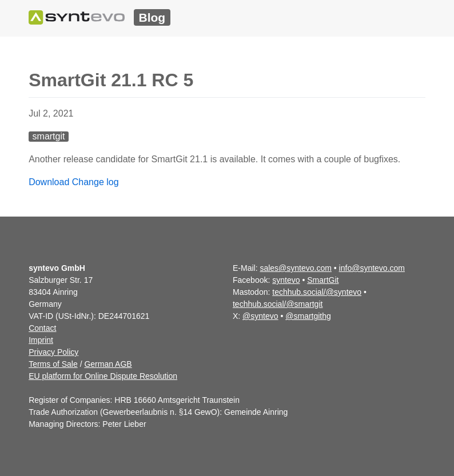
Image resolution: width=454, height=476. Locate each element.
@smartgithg (308, 316)
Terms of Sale (53, 364)
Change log (95, 182)
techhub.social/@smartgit (278, 304)
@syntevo (260, 316)
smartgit (49, 136)
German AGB (108, 364)
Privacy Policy (53, 352)
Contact (42, 328)
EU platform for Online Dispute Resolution (103, 376)
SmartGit (323, 280)
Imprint (41, 340)
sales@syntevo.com (295, 268)
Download (49, 182)
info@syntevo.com (372, 268)
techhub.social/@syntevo (317, 292)
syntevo (286, 280)
